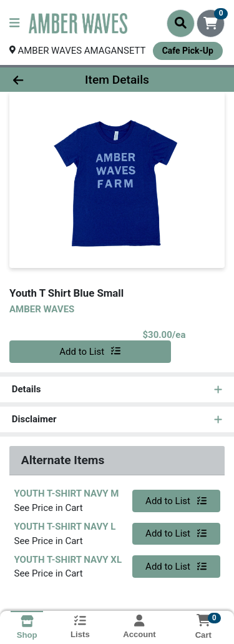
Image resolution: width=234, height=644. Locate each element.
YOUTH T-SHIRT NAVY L (65, 527)
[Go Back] (36, 80)
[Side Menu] (14, 23)
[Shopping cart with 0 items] (211, 23)
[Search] (181, 23)
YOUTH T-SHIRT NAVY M (67, 494)
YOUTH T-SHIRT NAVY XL (68, 560)
